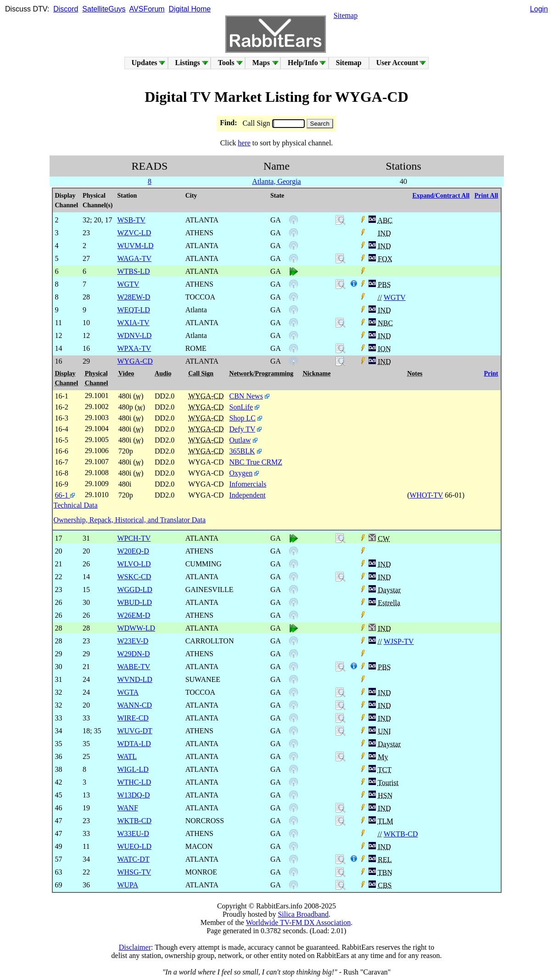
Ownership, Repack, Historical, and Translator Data (130, 520)
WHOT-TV (426, 495)
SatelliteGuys (104, 9)
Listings (188, 63)
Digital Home (190, 9)
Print (491, 374)
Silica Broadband (303, 914)
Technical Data (76, 505)
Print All (486, 196)
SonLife (241, 407)
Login (539, 9)
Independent (248, 495)
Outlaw (240, 440)
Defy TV (243, 429)
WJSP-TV (399, 641)
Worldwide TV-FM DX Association (299, 922)
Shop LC (243, 418)
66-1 (65, 495)
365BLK (242, 451)
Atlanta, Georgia (276, 181)
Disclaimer (135, 947)
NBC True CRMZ (256, 462)
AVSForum (147, 9)
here (244, 143)
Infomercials (248, 484)
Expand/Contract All (441, 196)
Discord (66, 9)
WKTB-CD (401, 834)
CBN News (246, 396)
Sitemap (346, 15)
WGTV (395, 297)
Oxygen (241, 473)
